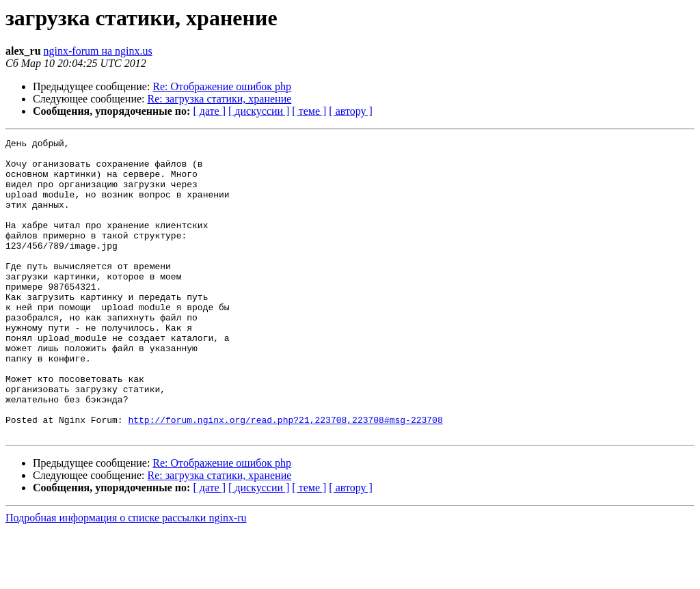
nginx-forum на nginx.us (98, 51)
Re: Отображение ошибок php (222, 86)
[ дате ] (209, 111)
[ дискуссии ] (259, 111)
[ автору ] (350, 111)
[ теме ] (309, 111)
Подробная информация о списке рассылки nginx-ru (126, 577)
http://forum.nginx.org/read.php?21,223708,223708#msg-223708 (285, 477)
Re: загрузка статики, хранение (220, 99)
